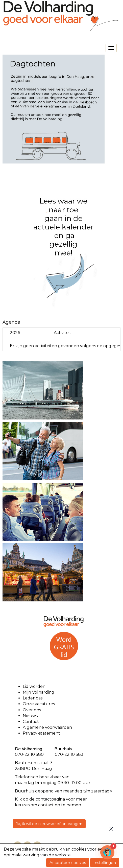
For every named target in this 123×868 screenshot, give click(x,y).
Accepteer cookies (68, 863)
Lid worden (34, 686)
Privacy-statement (41, 733)
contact (43, 799)
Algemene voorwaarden (48, 727)
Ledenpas (33, 698)
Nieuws (30, 716)
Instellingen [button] (105, 863)
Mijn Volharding (39, 692)
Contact (31, 722)
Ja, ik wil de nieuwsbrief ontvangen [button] (49, 824)
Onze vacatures (39, 704)
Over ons (32, 710)
